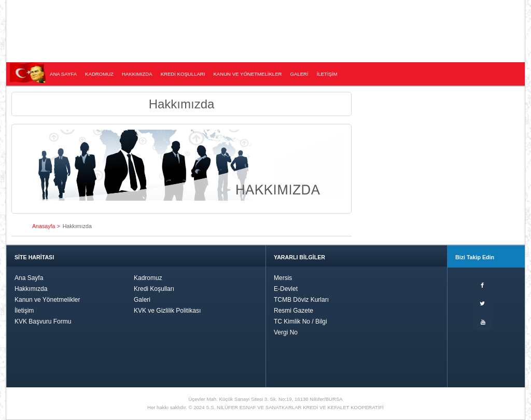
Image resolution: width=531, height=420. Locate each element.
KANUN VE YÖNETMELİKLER (247, 74)
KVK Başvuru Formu (43, 321)
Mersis (283, 278)
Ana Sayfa (29, 278)
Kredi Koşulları (154, 289)
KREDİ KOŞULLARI (183, 74)
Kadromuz (148, 278)
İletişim (24, 311)
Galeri (142, 300)
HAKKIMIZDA (137, 74)
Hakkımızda (31, 289)
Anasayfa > (46, 226)
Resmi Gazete (294, 311)
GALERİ (299, 74)
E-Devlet (286, 289)
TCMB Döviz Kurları (301, 300)
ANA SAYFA (63, 74)
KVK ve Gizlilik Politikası (167, 311)
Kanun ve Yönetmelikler (47, 300)
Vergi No (286, 332)
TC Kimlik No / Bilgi (301, 321)
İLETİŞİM (327, 74)
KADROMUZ (99, 74)
